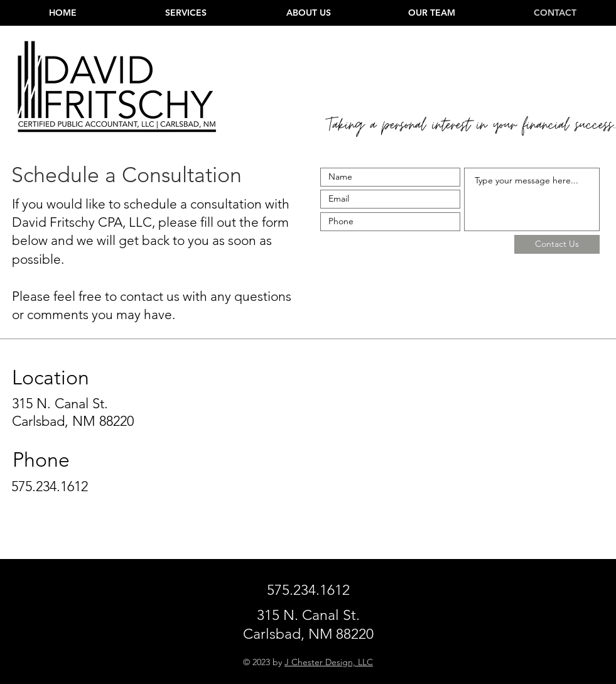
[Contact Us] (557, 244)
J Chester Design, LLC (329, 662)
